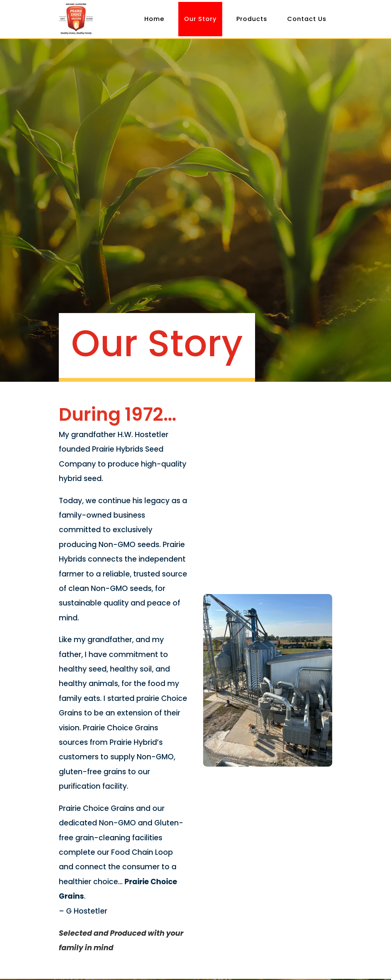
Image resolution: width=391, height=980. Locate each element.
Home (154, 19)
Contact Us (307, 19)
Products (252, 19)
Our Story (200, 19)
